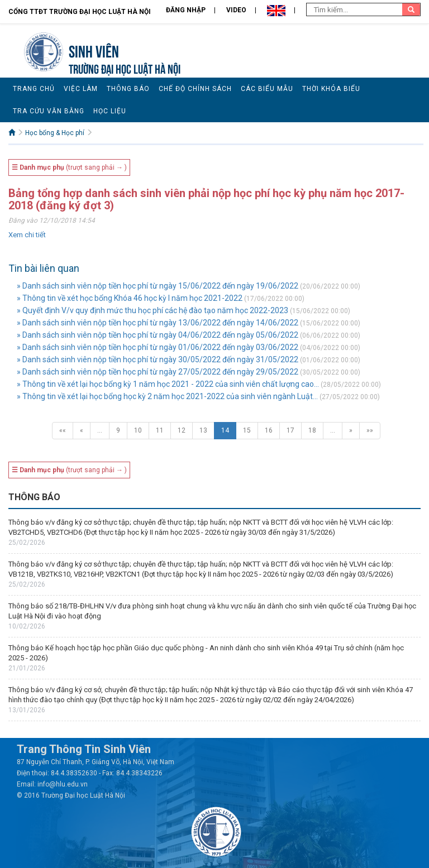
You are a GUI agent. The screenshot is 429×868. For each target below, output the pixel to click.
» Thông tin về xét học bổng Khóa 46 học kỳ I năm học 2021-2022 (130, 298)
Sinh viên (94, 50)
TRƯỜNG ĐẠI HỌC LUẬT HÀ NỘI (125, 68)
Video (236, 10)
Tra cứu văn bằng (49, 111)
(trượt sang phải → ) (69, 167)
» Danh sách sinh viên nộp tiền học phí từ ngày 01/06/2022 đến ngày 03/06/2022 (158, 347)
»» (370, 430)
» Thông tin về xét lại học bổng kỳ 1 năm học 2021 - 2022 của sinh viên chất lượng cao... (168, 384)
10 (138, 430)
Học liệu (110, 111)
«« (63, 430)
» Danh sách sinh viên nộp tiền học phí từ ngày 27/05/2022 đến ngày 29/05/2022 (158, 372)
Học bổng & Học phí (55, 133)
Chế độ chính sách (195, 89)
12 (182, 430)
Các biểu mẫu (267, 89)
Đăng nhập (186, 10)
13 (203, 430)
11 (160, 430)
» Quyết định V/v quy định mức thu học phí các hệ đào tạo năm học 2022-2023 (152, 310)
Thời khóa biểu (331, 89)
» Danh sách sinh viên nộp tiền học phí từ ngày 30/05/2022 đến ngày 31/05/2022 (158, 359)
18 (312, 430)
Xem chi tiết (27, 235)
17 (290, 430)
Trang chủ (34, 89)
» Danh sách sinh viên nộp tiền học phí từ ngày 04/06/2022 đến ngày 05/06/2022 (158, 335)
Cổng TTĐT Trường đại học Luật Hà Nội (80, 12)
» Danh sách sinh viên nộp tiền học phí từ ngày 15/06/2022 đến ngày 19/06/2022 (158, 286)
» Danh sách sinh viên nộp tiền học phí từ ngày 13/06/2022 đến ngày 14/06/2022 (158, 323)
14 (225, 430)
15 (247, 430)
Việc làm (81, 89)
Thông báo (128, 89)
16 (269, 430)
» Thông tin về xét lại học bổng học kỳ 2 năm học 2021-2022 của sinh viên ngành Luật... (167, 396)
